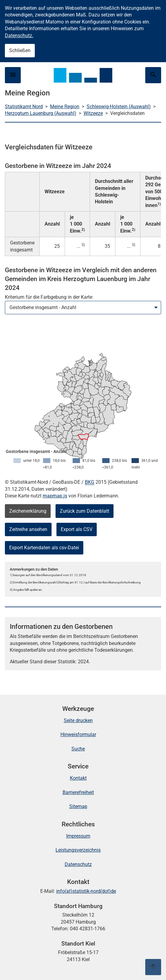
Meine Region (65, 107)
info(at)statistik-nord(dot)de (86, 891)
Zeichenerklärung (28, 511)
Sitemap (78, 806)
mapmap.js (55, 496)
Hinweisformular (78, 734)
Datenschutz (78, 864)
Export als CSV (77, 529)
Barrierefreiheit (78, 792)
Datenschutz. (19, 36)
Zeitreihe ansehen (28, 529)
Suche (78, 749)
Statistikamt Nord (24, 107)
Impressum (78, 836)
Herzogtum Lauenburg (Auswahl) (41, 113)
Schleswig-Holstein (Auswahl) (119, 107)
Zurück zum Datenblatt (85, 511)
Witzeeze (93, 113)
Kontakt (78, 778)
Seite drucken (78, 720)
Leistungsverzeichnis (78, 850)
